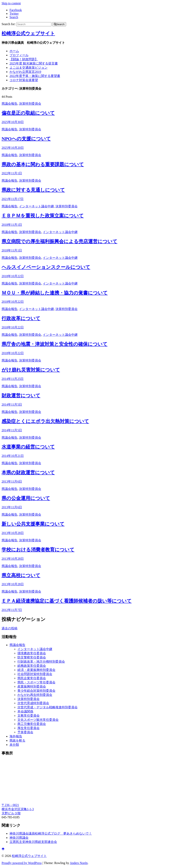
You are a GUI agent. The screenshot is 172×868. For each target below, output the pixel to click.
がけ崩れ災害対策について (31, 370)
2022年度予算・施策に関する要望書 (35, 76)
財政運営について (21, 396)
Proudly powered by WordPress (22, 863)
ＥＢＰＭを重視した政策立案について (43, 216)
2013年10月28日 (13, 533)
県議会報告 (10, 104)
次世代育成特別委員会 (33, 703)
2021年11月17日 (13, 199)
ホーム (14, 51)
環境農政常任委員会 (32, 653)
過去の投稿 (10, 628)
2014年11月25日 (13, 379)
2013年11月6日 (12, 481)
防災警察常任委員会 (32, 657)
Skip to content (11, 3)
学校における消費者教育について (38, 550)
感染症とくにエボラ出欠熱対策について (45, 421)
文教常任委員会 (29, 716)
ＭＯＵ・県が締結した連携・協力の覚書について (55, 293)
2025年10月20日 (13, 148)
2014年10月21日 (13, 456)
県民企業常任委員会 (32, 678)
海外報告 (16, 736)
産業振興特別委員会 (32, 686)
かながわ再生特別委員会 (35, 695)
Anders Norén (79, 863)
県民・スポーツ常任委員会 (36, 682)
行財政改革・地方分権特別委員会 (41, 662)
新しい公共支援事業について (33, 524)
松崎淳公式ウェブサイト (28, 33)
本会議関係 (25, 711)
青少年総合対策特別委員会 (36, 691)
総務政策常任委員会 (32, 666)
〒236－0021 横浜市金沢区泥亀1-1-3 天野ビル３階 (18, 809)
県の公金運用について (26, 498)
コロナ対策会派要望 (24, 80)
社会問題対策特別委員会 (35, 674)
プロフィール (19, 55)
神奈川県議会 (19, 838)
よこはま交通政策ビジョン (29, 68)
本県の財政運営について (28, 472)
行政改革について (21, 318)
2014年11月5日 (12, 405)
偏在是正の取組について (28, 113)
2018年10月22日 (13, 276)
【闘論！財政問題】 (24, 59)
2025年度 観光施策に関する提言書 (34, 63)
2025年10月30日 (13, 122)
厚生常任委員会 (29, 728)
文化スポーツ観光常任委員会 (38, 720)
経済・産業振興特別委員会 (36, 670)
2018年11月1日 (12, 225)
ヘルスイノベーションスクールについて (46, 267)
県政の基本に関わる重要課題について (43, 164)
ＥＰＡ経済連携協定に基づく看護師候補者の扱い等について (67, 601)
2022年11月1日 (12, 173)
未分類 (14, 745)
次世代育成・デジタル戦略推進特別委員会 (48, 707)
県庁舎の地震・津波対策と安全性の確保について (55, 344)
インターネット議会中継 (36, 206)
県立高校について (21, 575)
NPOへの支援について (26, 139)
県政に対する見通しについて (33, 190)
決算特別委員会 (30, 104)
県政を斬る (17, 740)
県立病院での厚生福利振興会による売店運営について (59, 241)
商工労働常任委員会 (32, 724)
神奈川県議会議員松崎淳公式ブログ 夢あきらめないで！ (51, 833)
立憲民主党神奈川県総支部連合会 (33, 842)
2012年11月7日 (12, 610)
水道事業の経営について (28, 447)
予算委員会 (25, 732)
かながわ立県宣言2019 (25, 72)
